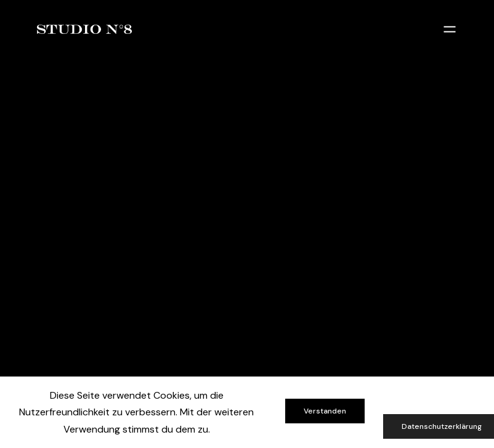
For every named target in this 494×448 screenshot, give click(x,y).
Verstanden (325, 411)
